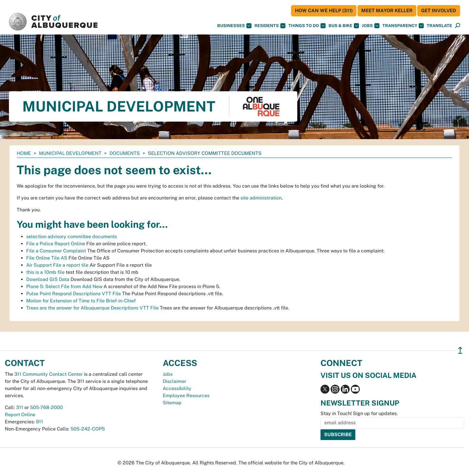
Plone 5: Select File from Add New (64, 286)
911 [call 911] (40, 422)
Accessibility (177, 388)
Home (24, 153)
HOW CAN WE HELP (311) (324, 11)
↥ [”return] (460, 350)
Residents (270, 26)
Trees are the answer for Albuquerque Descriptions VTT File (92, 308)
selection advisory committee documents (72, 237)
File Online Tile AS (47, 258)
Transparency (403, 26)
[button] (439, 26)
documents (125, 153)
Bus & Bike (344, 26)
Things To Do (307, 26)
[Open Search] (458, 26)
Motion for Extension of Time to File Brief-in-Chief (81, 301)
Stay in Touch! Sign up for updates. (359, 413)
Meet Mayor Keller (387, 11)
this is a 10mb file (45, 272)
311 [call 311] (20, 407)
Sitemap (172, 403)
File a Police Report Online (56, 244)
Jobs (371, 26)
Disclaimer (175, 381)
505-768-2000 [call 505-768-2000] (46, 407)
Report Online (20, 415)
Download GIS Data (48, 279)
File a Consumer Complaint (56, 251)
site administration (261, 198)
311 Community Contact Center (49, 374)
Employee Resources (186, 396)
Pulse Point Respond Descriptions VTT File (74, 294)
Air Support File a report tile (57, 265)
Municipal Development (70, 153)
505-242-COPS (88, 429)
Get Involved (439, 11)
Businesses (234, 26)
